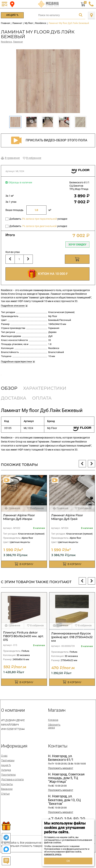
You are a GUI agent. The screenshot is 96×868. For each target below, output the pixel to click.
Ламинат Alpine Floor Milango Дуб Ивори (19, 524)
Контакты (7, 791)
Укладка (6, 777)
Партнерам (8, 768)
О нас (4, 763)
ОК (68, 861)
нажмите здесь (53, 854)
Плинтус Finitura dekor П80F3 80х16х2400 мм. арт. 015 (23, 643)
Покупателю (8, 782)
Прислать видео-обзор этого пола (48, 140)
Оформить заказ (54, 733)
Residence (6, 42)
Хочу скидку (77, 245)
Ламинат (18, 42)
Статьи (5, 801)
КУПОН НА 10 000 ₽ (48, 274)
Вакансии (7, 796)
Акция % (12, 15)
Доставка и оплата (12, 787)
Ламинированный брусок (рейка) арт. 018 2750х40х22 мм (72, 644)
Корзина (53, 727)
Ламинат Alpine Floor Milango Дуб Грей (67, 524)
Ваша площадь (14, 210)
